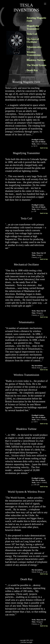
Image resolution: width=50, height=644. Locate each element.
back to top (44, 148)
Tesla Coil (32, 34)
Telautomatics (34, 47)
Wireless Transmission (34, 53)
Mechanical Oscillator (33, 40)
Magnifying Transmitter (33, 27)
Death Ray (32, 70)
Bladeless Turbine (36, 60)
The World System (37, 65)
